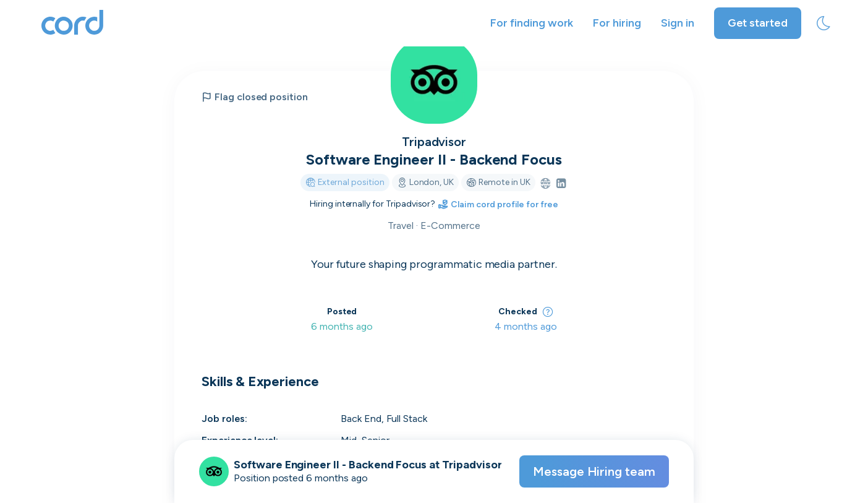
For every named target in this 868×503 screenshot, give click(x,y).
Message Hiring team (594, 471)
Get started (758, 23)
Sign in (678, 23)
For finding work (532, 23)
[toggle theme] (823, 24)
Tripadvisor (434, 142)
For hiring (617, 23)
